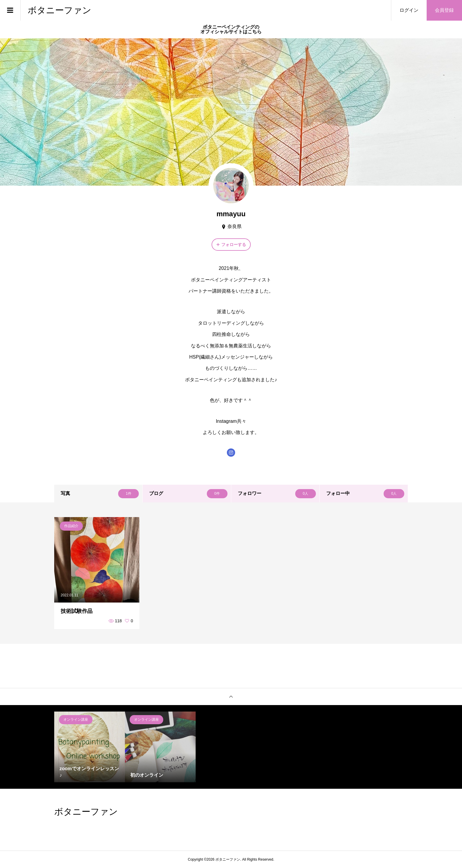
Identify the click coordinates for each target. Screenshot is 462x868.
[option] (90, 747)
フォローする (234, 245)
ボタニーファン (60, 10)
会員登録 (444, 10)
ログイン (409, 10)
